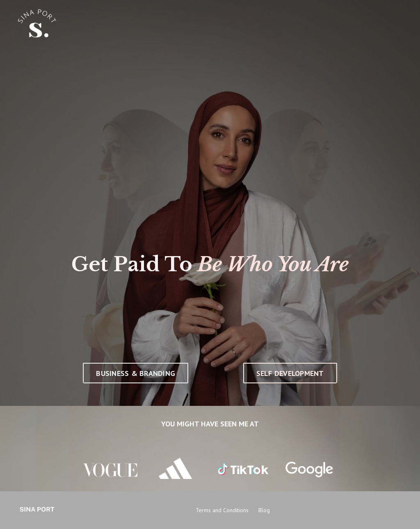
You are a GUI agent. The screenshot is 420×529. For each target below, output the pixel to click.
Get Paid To (132, 264)
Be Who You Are (273, 264)
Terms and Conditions (222, 510)
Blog (264, 510)
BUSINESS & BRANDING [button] (136, 373)
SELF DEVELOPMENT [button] (290, 373)
